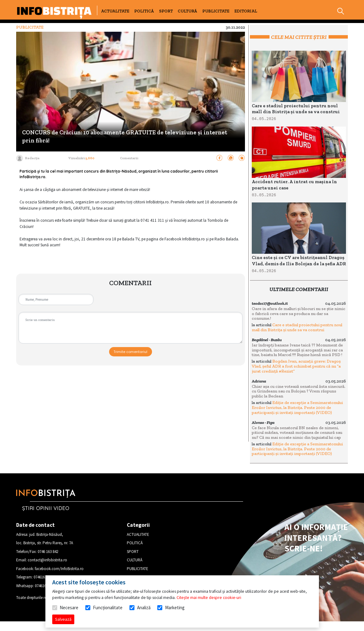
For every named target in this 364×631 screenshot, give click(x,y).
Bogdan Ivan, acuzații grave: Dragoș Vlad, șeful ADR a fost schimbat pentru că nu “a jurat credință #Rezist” (296, 366)
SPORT (166, 11)
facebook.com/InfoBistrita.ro (59, 569)
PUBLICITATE (216, 11)
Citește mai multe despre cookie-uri (209, 597)
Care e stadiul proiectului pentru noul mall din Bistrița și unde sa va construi (296, 109)
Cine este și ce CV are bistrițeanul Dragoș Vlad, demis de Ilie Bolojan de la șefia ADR (299, 261)
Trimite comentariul (130, 352)
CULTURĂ (187, 11)
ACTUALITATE (115, 11)
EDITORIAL (246, 11)
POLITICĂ (144, 11)
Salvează (63, 619)
